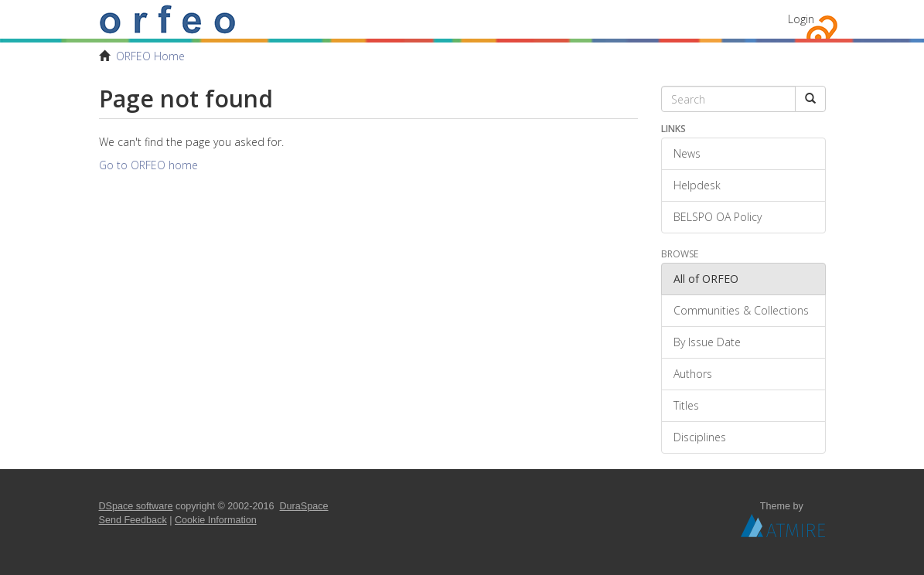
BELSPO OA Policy (718, 217)
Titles (686, 405)
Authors (693, 374)
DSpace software (136, 506)
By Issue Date (707, 342)
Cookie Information (216, 520)
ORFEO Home (150, 56)
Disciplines (700, 437)
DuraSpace (304, 506)
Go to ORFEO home (148, 165)
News (687, 153)
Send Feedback (133, 520)
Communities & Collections (741, 310)
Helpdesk (697, 185)
